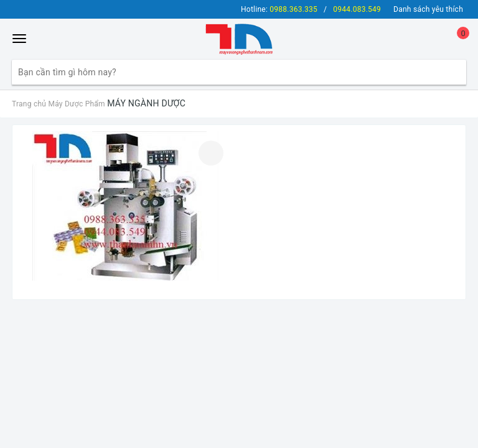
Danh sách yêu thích (428, 9)
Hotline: (279, 9)
